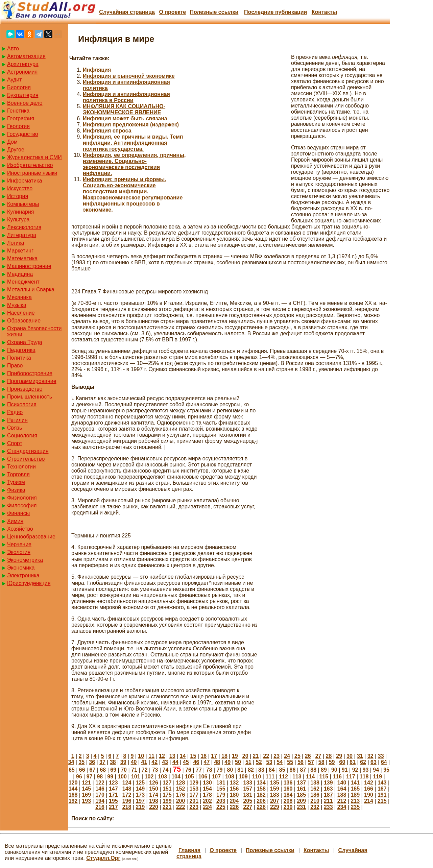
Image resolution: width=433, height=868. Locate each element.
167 (382, 789)
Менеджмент (23, 282)
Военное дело (25, 103)
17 (214, 756)
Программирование (32, 381)
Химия (15, 521)
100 (122, 777)
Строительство (26, 459)
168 (73, 795)
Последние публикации (275, 12)
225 (221, 807)
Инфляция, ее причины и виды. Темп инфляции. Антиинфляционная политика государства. (133, 143)
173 (140, 795)
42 (154, 762)
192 (73, 801)
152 (181, 789)
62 (363, 762)
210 (315, 801)
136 (288, 783)
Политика (19, 358)
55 (290, 762)
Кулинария (20, 212)
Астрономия (22, 72)
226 (234, 807)
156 (234, 789)
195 (113, 801)
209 (301, 801)
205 (248, 801)
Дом (12, 142)
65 (72, 770)
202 (207, 801)
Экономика (21, 568)
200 (181, 801)
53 (269, 762)
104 (176, 777)
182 (261, 795)
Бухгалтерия (23, 95)
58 (321, 762)
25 (297, 756)
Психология (22, 404)
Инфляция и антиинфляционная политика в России (126, 97)
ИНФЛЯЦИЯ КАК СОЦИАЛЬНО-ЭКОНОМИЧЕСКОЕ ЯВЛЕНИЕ (124, 109)
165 (355, 789)
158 (261, 789)
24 (287, 756)
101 (136, 777)
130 (207, 783)
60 (342, 762)
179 (221, 795)
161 (301, 789)
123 (113, 783)
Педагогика (21, 350)
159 (275, 789)
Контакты (324, 12)
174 (154, 795)
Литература (22, 235)
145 (86, 789)
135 (275, 783)
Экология (19, 552)
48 (217, 762)
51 (248, 762)
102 (149, 777)
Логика (16, 243)
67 (93, 770)
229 (275, 807)
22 (266, 756)
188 (342, 795)
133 (248, 783)
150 (154, 789)
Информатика (25, 181)
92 (355, 770)
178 (207, 795)
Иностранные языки (32, 173)
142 (369, 783)
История (18, 196)
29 (339, 756)
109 (243, 777)
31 (360, 756)
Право (15, 366)
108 (230, 777)
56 (300, 762)
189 (355, 795)
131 (221, 783)
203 (221, 801)
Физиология (22, 498)
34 (71, 762)
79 (220, 770)
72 (145, 770)
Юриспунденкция (29, 583)
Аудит (15, 80)
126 (154, 783)
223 (194, 807)
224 (207, 807)
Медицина (20, 274)
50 (238, 762)
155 (221, 789)
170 (100, 795)
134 (261, 783)
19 (235, 756)
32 (370, 756)
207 (275, 801)
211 (328, 801)
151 (167, 789)
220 (154, 807)
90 (334, 770)
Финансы (18, 513)
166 (369, 789)
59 (332, 762)
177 (194, 795)
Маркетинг (20, 251)
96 (79, 777)
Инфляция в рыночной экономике (129, 76)
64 (384, 762)
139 (328, 783)
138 (315, 783)
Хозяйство (20, 529)
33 (381, 756)
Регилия (17, 420)
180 (234, 795)
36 (92, 762)
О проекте (172, 12)
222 (181, 807)
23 (276, 756)
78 (209, 770)
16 (203, 756)
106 (203, 777)
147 (113, 789)
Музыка (17, 305)
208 (288, 801)
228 (261, 807)
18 (224, 756)
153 (194, 789)
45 (186, 762)
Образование (24, 321)
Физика (16, 490)
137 (301, 783)
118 (364, 777)
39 (123, 762)
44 (175, 762)
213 (355, 801)
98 (100, 777)
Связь (15, 428)
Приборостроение (30, 373)
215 (382, 801)
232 (315, 807)
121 (86, 783)
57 (311, 762)
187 (328, 795)
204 (234, 801)
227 (248, 807)
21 (256, 756)
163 (328, 789)
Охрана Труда (25, 342)
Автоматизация (26, 56)
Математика (22, 258)
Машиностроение (29, 266)
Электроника (23, 575)
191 (382, 795)
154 (207, 789)
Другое (16, 150)
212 (342, 801)
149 (140, 789)
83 (261, 770)
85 (282, 770)
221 (167, 807)
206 (261, 801)
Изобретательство (30, 165)
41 (144, 762)
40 (134, 762)
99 (110, 777)
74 (166, 770)
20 (245, 756)
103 (162, 777)
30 (350, 756)
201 (194, 801)
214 (369, 801)
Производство (25, 389)
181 (248, 795)
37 (102, 762)
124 (127, 783)
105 (189, 777)
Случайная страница (127, 12)
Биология (19, 87)
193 (86, 801)
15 (193, 756)
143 (382, 783)
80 (230, 770)
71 (134, 770)
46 (196, 762)
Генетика (18, 111)
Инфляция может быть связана (125, 118)
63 (374, 762)
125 (140, 783)
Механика (19, 297)
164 (342, 789)
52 (259, 762)
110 (257, 777)
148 (127, 789)
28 (329, 756)
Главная (189, 850)
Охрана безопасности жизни (34, 331)
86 (293, 770)
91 (345, 770)
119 (377, 777)
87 (303, 770)
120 (73, 783)
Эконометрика (25, 560)
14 (183, 756)
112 (283, 777)
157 (248, 789)
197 (140, 801)
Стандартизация (28, 451)
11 (151, 756)
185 (301, 795)
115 (324, 777)
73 (155, 770)
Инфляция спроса (107, 131)
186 (315, 795)
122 (100, 783)
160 (288, 789)
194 (100, 801)
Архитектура (23, 64)
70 (124, 770)
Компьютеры (23, 204)
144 (73, 789)
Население (21, 313)
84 (272, 770)
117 (351, 777)
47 (207, 762)
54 (280, 762)
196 (127, 801)
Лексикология (24, 227)
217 (113, 807)
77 (199, 770)
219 (140, 807)
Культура (18, 220)
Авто (13, 49)
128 (181, 783)
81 (240, 770)
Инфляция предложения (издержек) (131, 125)
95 (386, 770)
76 (188, 770)
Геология (18, 126)
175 (167, 795)
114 (310, 777)
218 (127, 807)
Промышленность (30, 397)
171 (113, 795)
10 (141, 756)
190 (369, 795)
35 (81, 762)
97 (90, 777)
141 (355, 783)
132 (234, 783)
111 (270, 777)
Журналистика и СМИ (34, 157)
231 (301, 807)
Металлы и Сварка (31, 290)
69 (113, 770)
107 (216, 777)
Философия (22, 505)
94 (376, 770)
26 (308, 756)
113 (297, 777)
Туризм (16, 482)
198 (154, 801)
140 (342, 783)
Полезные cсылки (214, 12)
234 (342, 807)
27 (318, 756)
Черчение (19, 544)
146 (100, 789)
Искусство (20, 188)
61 (353, 762)
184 (288, 795)
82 (251, 770)
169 (86, 795)
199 (167, 801)
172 (127, 795)
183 (275, 795)
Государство (23, 134)
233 (328, 807)
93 (365, 770)
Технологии (21, 467)
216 (100, 807)
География (21, 118)
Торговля (18, 474)
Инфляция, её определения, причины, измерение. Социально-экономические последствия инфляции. (134, 164)
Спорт (15, 443)
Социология (22, 436)
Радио (15, 412)
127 (167, 783)
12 (162, 756)
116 (337, 777)
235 (355, 807)
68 (103, 770)
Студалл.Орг (103, 858)
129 (194, 783)
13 (172, 756)
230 (288, 807)
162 (315, 789)
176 (181, 795)
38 (113, 762)
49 (227, 762)
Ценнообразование (31, 537)
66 (82, 770)
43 (165, 762)
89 (324, 770)
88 (313, 770)
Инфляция (97, 70)
